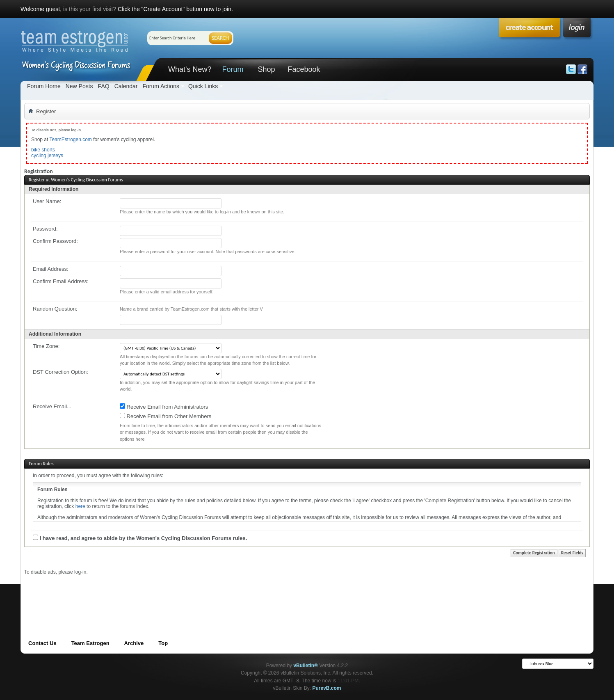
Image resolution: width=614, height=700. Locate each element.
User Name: (47, 201)
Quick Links (203, 86)
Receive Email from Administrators (164, 407)
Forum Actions (161, 86)
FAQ (104, 86)
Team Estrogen (90, 643)
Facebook (304, 69)
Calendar (126, 86)
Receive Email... (52, 406)
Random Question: (55, 309)
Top (163, 643)
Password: (45, 229)
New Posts (79, 86)
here (80, 506)
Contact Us (42, 643)
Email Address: (51, 269)
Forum (233, 69)
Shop (266, 69)
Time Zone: (46, 346)
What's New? (190, 69)
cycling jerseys (47, 156)
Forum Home (44, 86)
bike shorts (43, 150)
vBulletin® (306, 666)
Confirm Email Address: (61, 281)
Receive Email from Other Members (165, 416)
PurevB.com (327, 688)
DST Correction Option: (60, 372)
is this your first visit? (90, 9)
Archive (134, 643)
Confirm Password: (55, 241)
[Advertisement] (173, 594)
